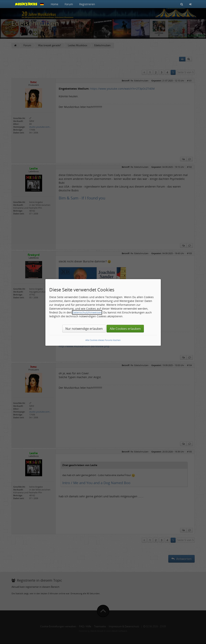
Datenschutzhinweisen (87, 312)
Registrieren (87, 4)
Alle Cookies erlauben (125, 329)
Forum (69, 4)
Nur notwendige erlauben (84, 329)
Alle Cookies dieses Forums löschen (103, 340)
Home (55, 4)
